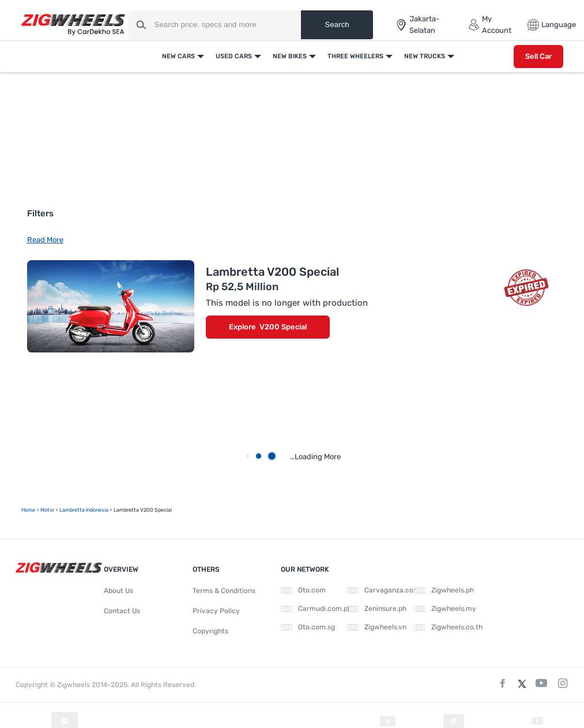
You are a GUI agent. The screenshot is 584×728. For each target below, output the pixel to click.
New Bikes (290, 56)
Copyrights (210, 631)
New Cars (178, 56)
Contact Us (122, 611)
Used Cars (234, 56)
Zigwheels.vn (377, 627)
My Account (490, 25)
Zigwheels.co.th (448, 627)
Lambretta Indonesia (84, 510)
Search (337, 25)
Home (28, 510)
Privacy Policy (216, 611)
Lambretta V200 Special (272, 272)
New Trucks (425, 56)
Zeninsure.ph (377, 609)
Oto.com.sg (308, 627)
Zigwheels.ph (444, 590)
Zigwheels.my (445, 609)
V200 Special (283, 327)
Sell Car (538, 56)
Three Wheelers (355, 56)
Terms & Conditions (224, 591)
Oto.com (303, 590)
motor (47, 510)
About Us (118, 591)
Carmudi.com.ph (316, 609)
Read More (45, 240)
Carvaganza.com (383, 590)
